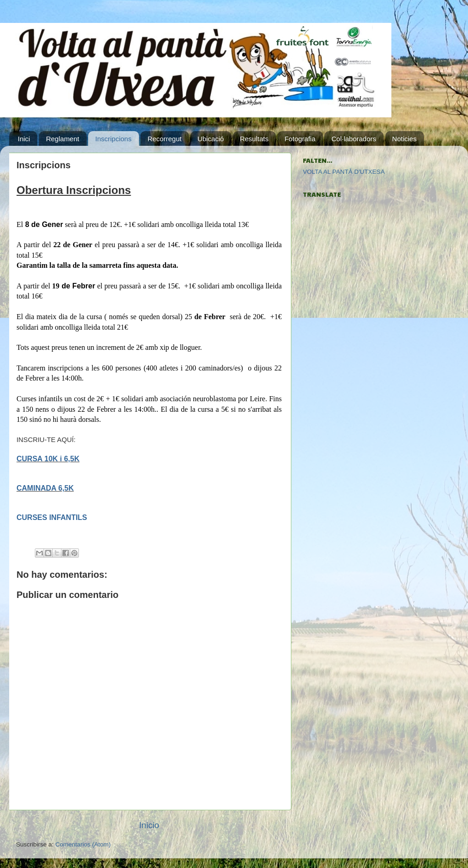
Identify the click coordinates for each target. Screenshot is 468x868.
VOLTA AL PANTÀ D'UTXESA (344, 172)
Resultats (254, 139)
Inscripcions (113, 139)
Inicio (149, 825)
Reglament (63, 139)
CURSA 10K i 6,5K (48, 459)
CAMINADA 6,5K (45, 488)
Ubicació (211, 139)
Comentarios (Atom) (83, 844)
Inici (24, 139)
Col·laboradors (354, 139)
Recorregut (164, 139)
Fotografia (300, 139)
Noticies (404, 139)
